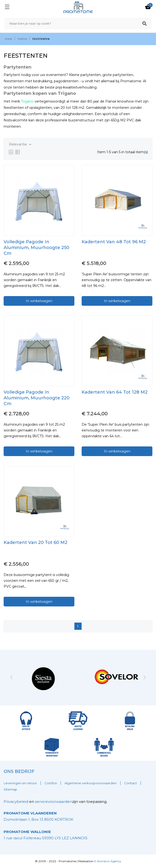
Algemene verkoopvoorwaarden (91, 783)
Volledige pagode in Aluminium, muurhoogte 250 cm (36, 248)
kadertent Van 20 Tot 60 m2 (35, 542)
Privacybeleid (16, 802)
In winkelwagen (39, 301)
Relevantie (21, 144)
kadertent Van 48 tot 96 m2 (114, 242)
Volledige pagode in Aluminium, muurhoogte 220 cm (37, 398)
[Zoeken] (78, 24)
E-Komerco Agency (108, 861)
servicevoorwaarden (54, 802)
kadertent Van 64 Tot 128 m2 (115, 392)
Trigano (27, 101)
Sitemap (10, 789)
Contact (131, 783)
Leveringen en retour (20, 783)
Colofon (51, 783)
